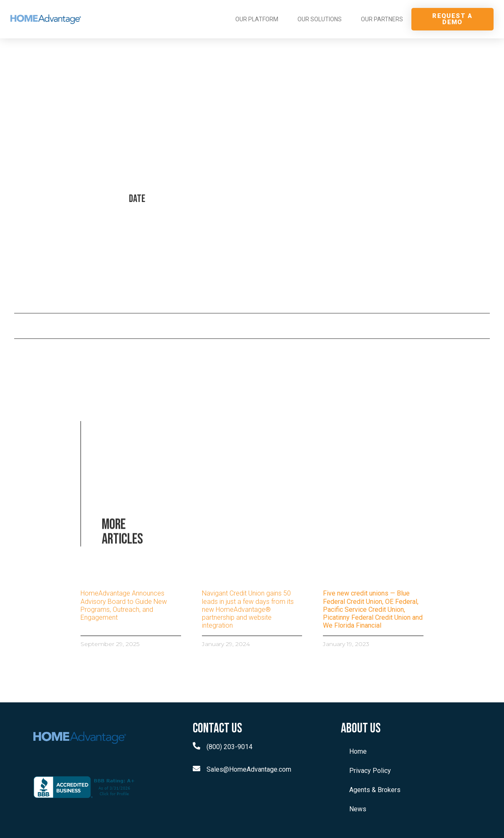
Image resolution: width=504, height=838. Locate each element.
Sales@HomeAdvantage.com (249, 769)
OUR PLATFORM (257, 19)
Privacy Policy (370, 771)
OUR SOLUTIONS (320, 19)
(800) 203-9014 (229, 747)
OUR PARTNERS (382, 19)
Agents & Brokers (375, 790)
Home (358, 751)
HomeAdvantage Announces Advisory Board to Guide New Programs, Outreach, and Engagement (124, 605)
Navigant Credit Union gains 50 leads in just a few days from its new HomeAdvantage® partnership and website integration (248, 609)
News (358, 809)
